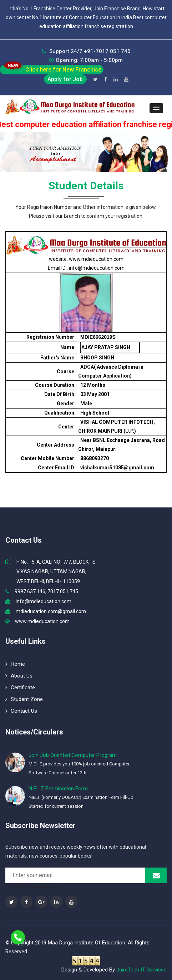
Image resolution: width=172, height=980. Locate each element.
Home (15, 664)
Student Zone (24, 699)
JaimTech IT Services (141, 970)
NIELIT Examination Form (58, 789)
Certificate (20, 687)
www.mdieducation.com (42, 621)
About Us (19, 676)
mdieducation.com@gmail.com (51, 611)
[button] (156, 108)
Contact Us (21, 711)
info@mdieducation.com (44, 601)
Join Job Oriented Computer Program (73, 755)
